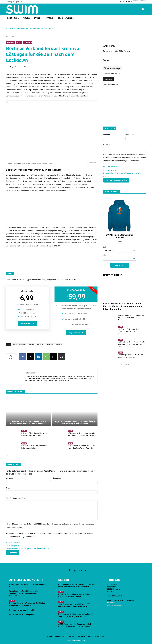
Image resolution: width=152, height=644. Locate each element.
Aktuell (13, 36)
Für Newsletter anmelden (116, 180)
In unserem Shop (112, 192)
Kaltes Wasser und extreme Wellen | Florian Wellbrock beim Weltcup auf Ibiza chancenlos (29, 423)
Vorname (10, 478)
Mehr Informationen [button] (14, 543)
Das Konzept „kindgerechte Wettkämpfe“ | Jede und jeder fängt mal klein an (76, 615)
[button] (143, 9)
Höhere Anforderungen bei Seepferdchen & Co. (28, 585)
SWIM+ (24, 431)
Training (28, 42)
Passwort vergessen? (111, 85)
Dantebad (22, 345)
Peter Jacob (12, 67)
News (19, 42)
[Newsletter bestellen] (7, 527)
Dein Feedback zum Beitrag (17, 498)
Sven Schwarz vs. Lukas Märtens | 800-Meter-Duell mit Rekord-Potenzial (82, 447)
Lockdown (31, 345)
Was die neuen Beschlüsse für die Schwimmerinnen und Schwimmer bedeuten (24, 593)
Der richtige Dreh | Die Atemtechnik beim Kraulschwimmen (35, 447)
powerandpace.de (114, 605)
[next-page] (11, 456)
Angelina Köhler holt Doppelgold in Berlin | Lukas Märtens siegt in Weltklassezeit (75, 423)
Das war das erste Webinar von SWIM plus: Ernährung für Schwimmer (27, 604)
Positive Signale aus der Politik (22, 610)
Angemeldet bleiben (112, 74)
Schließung (40, 345)
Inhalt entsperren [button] (13, 546)
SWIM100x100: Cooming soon (22, 615)
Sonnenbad (49, 345)
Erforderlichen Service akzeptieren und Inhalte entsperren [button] (28, 549)
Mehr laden (125, 365)
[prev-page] (7, 456)
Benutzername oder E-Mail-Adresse (117, 51)
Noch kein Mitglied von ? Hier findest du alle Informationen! (30, 29)
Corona (15, 345)
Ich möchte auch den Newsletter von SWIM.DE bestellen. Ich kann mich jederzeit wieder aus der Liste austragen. (50, 524)
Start (8, 36)
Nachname (57, 478)
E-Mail (8, 488)
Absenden (13, 553)
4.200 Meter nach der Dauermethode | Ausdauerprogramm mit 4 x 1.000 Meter (132, 344)
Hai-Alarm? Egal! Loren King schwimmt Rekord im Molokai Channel (129, 331)
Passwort (107, 60)
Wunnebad (59, 345)
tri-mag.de (111, 603)
